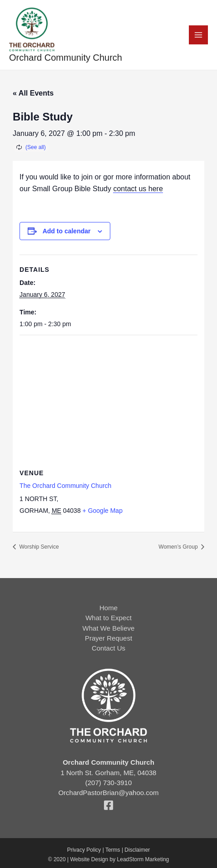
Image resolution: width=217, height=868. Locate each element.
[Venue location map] (108, 401)
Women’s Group (179, 547)
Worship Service (38, 547)
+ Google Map (103, 511)
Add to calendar (67, 231)
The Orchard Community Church (65, 486)
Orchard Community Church (66, 58)
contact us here (138, 189)
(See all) (36, 147)
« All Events (33, 93)
